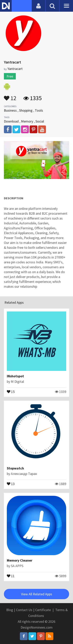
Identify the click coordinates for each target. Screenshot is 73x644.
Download (11, 121)
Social (40, 121)
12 (10, 96)
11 (11, 576)
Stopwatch (15, 468)
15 (11, 391)
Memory (27, 121)
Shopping (26, 110)
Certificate (43, 610)
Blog (10, 610)
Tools (39, 110)
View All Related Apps (37, 594)
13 (11, 483)
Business (10, 110)
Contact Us (24, 610)
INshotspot (15, 376)
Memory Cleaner (20, 560)
